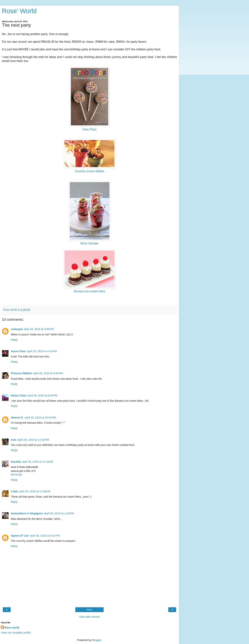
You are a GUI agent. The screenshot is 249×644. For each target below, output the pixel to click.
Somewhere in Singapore (27, 513)
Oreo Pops (89, 129)
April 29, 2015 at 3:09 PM (39, 329)
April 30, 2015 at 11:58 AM (35, 491)
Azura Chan (18, 351)
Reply (14, 340)
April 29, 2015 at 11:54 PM (33, 440)
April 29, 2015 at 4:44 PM (48, 373)
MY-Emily (16, 475)
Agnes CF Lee (20, 536)
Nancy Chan (19, 396)
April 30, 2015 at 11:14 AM (38, 462)
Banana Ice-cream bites (89, 291)
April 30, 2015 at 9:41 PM (45, 536)
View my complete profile (16, 633)
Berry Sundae (90, 243)
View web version (89, 617)
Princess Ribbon (21, 373)
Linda (14, 491)
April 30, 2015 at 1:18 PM (59, 513)
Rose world (12, 628)
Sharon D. (17, 418)
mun (14, 440)
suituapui (17, 329)
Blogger (97, 640)
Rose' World (19, 11)
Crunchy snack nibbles (89, 171)
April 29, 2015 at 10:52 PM (40, 418)
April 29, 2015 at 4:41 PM (42, 351)
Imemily (16, 462)
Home (89, 610)
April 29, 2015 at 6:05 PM (42, 396)
